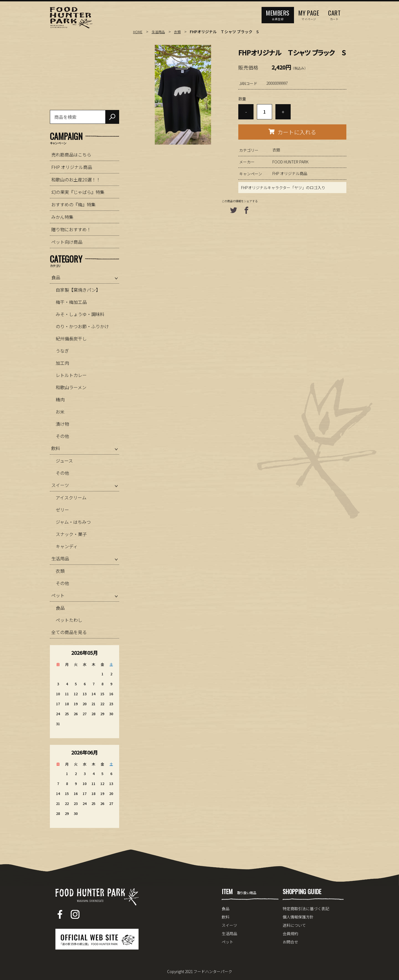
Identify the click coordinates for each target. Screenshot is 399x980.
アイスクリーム (71, 497)
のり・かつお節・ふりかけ (82, 326)
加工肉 (62, 363)
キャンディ (67, 546)
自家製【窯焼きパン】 (78, 290)
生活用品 (160, 32)
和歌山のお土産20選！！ (76, 179)
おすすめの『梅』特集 (73, 204)
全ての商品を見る (69, 632)
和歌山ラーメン (71, 387)
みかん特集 (62, 217)
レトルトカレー (71, 375)
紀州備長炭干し (71, 338)
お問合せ (290, 942)
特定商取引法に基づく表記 (306, 909)
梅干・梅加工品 (71, 302)
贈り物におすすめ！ (71, 229)
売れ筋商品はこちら (71, 155)
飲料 (56, 448)
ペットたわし (69, 620)
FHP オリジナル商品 (290, 173)
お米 (60, 412)
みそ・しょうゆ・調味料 (80, 314)
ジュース (64, 461)
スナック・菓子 (71, 534)
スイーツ (60, 485)
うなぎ (62, 351)
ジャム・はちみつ (73, 522)
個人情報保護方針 (298, 917)
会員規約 (290, 933)
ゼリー (62, 510)
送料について (294, 925)
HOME (138, 32)
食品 (56, 277)
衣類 (181, 32)
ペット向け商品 (67, 242)
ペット (58, 595)
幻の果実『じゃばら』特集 (78, 192)
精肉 (60, 399)
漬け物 (62, 424)
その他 (62, 436)
